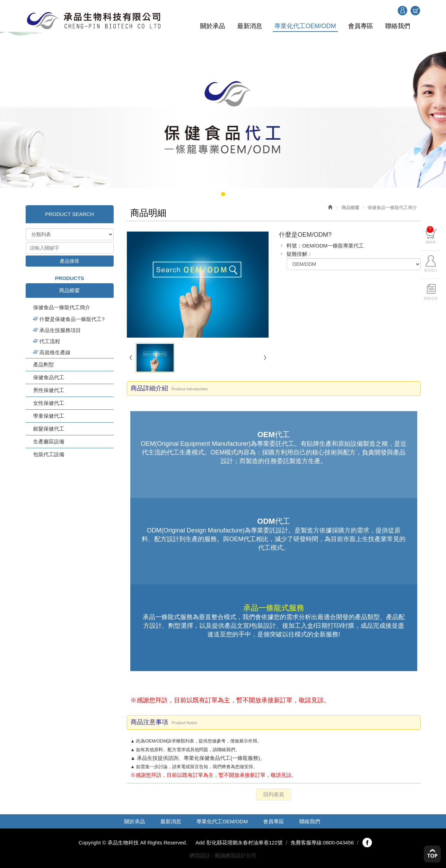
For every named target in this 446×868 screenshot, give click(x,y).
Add (200, 843)
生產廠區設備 (49, 441)
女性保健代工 (49, 403)
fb (367, 843)
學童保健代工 (49, 416)
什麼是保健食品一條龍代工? (72, 319)
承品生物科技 (94, 20)
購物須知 (435, 297)
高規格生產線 (55, 352)
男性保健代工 (49, 390)
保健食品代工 (49, 377)
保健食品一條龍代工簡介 (62, 307)
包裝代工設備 (49, 454)
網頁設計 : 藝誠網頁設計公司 (223, 855)
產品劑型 (44, 364)
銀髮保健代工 (49, 429)
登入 (402, 11)
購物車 (415, 11)
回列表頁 (274, 794)
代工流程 (50, 341)
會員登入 (435, 268)
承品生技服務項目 (60, 330)
